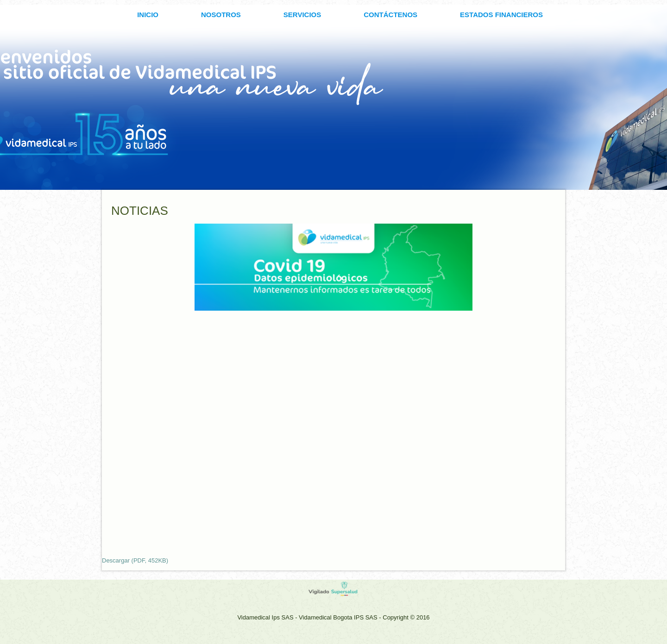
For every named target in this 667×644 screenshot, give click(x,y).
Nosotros (221, 15)
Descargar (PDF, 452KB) (135, 560)
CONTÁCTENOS (390, 15)
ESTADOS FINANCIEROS (501, 15)
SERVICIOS (302, 15)
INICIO (148, 15)
